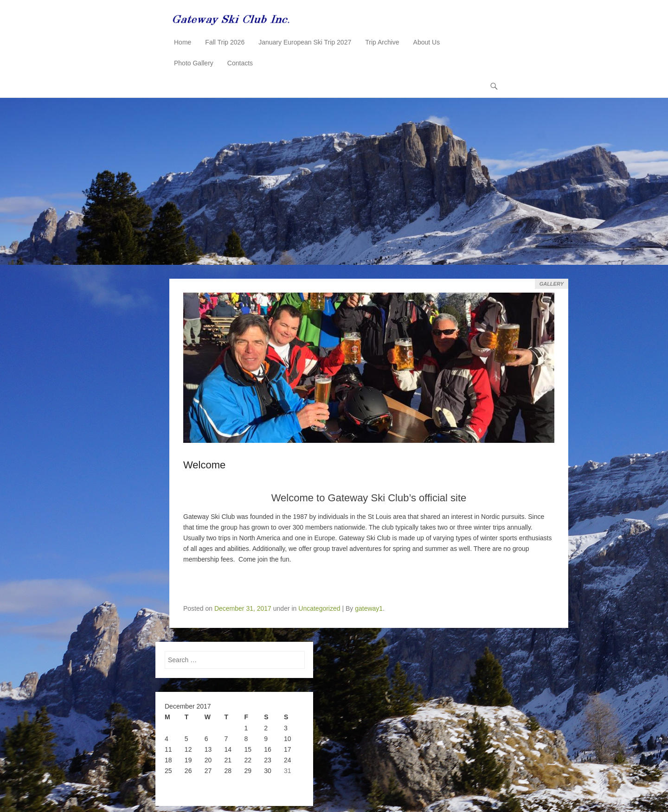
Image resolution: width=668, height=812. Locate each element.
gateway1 (369, 608)
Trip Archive (382, 42)
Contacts (240, 63)
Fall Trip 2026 (225, 42)
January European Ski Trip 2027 (305, 42)
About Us (427, 42)
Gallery (552, 284)
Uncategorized (319, 608)
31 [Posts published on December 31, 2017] (288, 771)
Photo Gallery (194, 63)
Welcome (204, 465)
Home (183, 42)
